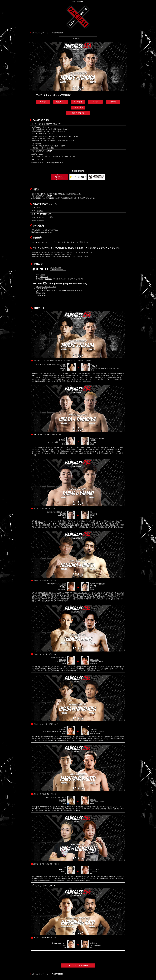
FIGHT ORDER (78, 113)
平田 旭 (93, 586)
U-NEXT (41, 154)
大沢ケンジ (44, 277)
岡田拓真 (62, 730)
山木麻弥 (94, 514)
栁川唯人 (93, 440)
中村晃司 (94, 730)
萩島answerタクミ (59, 943)
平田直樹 (62, 440)
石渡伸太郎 (39, 156)
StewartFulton (41, 294)
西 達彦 (43, 275)
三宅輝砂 (63, 366)
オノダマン (94, 870)
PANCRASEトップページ (40, 33)
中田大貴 (94, 366)
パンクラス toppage (78, 965)
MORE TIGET (48, 151)
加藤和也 (94, 943)
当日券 (95, 102)
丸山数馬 (63, 800)
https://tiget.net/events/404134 (46, 287)
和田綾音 (62, 870)
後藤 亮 (93, 800)
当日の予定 (78, 102)
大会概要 (43, 102)
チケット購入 (78, 107)
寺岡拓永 (62, 660)
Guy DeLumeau (41, 295)
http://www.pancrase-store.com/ (42, 232)
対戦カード (61, 102)
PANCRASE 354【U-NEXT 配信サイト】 (58, 269)
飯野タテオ (94, 660)
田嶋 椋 (63, 514)
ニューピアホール (43, 127)
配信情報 (113, 102)
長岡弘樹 (63, 586)
